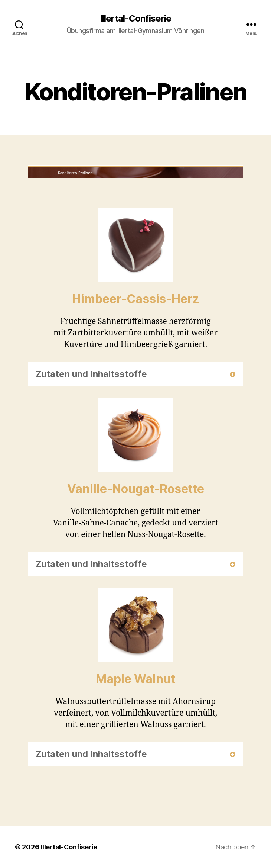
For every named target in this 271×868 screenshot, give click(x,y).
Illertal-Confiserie (135, 19)
